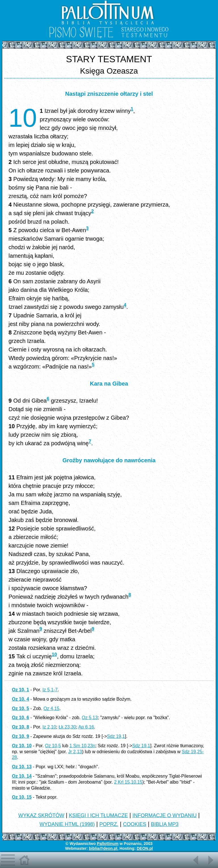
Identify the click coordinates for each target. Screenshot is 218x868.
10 (54, 654)
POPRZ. (109, 824)
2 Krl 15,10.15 (128, 782)
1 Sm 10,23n (82, 746)
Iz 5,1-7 (50, 690)
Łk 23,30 (67, 727)
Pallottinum (108, 844)
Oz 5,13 (90, 718)
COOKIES (135, 824)
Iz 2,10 (49, 727)
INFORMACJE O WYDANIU (165, 815)
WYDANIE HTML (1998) (67, 824)
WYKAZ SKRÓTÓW (41, 815)
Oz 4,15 (51, 708)
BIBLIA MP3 (165, 824)
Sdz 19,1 (116, 736)
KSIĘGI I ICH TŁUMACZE (98, 815)
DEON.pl (145, 848)
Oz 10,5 (53, 746)
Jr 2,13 (75, 752)
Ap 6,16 (86, 727)
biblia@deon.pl (103, 848)
